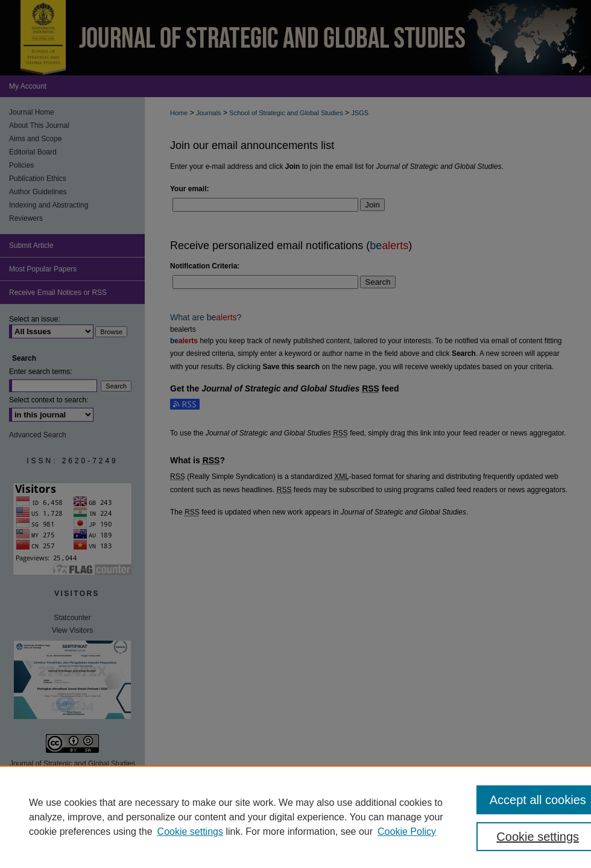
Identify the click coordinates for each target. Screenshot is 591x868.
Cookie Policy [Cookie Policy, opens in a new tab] (407, 832)
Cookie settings (190, 832)
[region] (295, 817)
